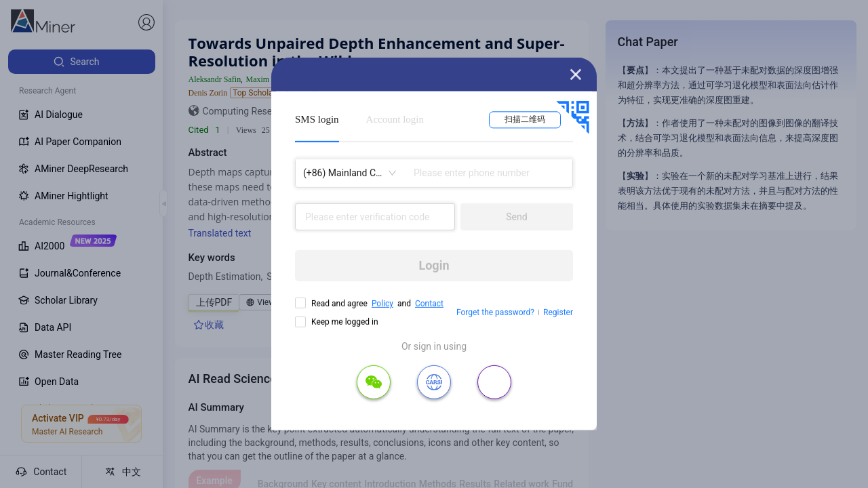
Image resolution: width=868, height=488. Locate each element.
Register (558, 312)
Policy (382, 304)
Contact (429, 304)
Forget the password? (495, 312)
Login (434, 265)
